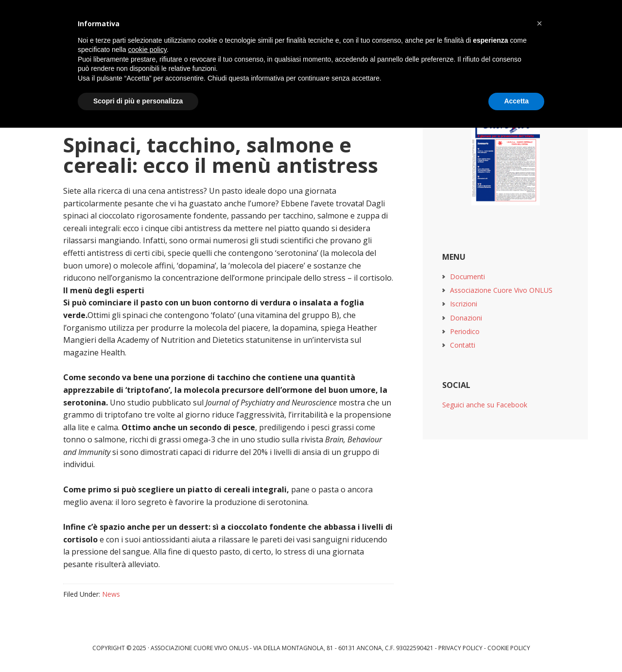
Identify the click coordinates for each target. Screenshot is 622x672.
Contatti (463, 345)
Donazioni (466, 318)
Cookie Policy (509, 648)
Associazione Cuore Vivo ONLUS (501, 290)
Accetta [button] (516, 101)
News (111, 594)
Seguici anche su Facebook (485, 405)
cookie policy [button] (147, 50)
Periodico (465, 331)
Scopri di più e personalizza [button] (138, 101)
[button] (539, 23)
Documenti (467, 277)
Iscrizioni (464, 304)
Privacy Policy (460, 648)
